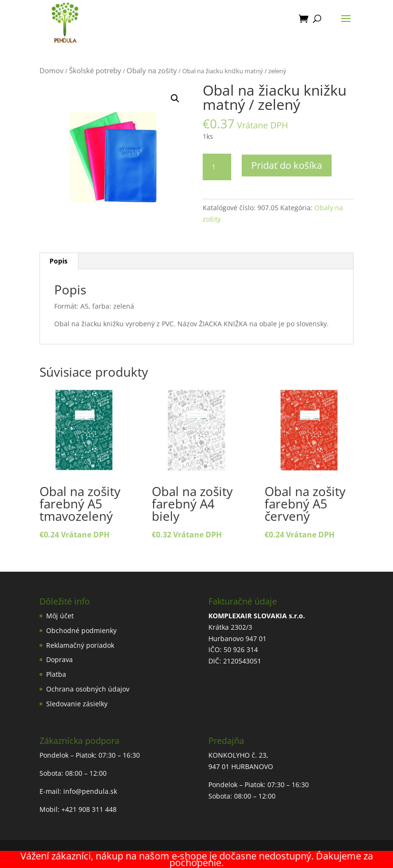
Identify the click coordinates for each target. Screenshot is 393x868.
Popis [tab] (59, 261)
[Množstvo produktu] (217, 167)
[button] (175, 98)
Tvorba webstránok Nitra (196, 855)
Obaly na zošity (152, 70)
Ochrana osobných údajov (88, 689)
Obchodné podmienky (81, 630)
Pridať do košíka (287, 165)
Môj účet (60, 616)
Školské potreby (95, 70)
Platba (56, 674)
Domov (52, 70)
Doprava (59, 659)
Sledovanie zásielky (77, 704)
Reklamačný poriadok (80, 645)
